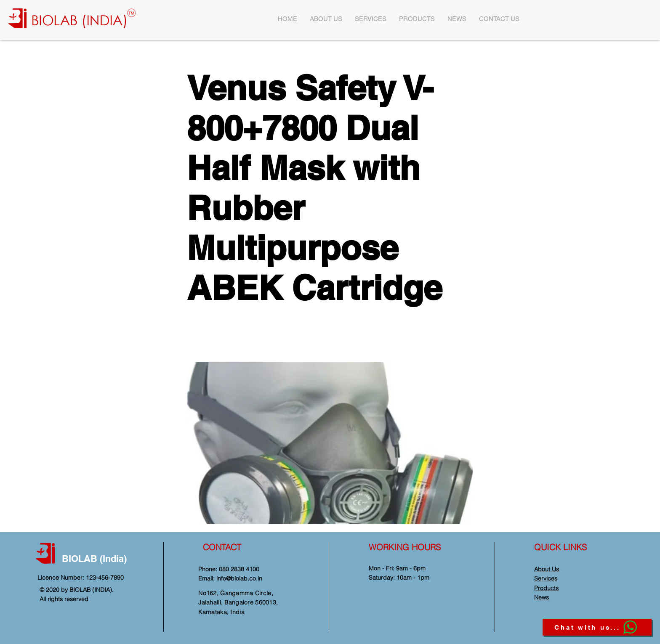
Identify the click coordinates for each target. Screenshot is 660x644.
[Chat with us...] (597, 627)
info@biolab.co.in (239, 578)
